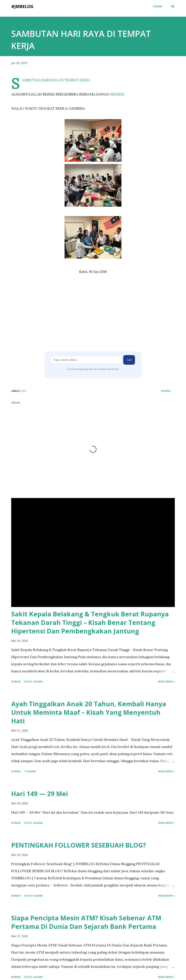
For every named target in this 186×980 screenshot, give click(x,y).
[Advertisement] (93, 314)
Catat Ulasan (33, 681)
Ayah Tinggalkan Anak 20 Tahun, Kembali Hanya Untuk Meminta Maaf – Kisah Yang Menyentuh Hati (89, 712)
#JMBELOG (22, 6)
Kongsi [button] (166, 391)
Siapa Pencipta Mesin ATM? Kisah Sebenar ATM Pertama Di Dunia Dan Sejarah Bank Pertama (86, 922)
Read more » (167, 681)
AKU (24, 391)
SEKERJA (117, 94)
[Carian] (157, 6)
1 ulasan (30, 771)
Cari (129, 360)
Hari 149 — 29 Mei (40, 794)
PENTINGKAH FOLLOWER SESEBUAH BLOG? (79, 845)
